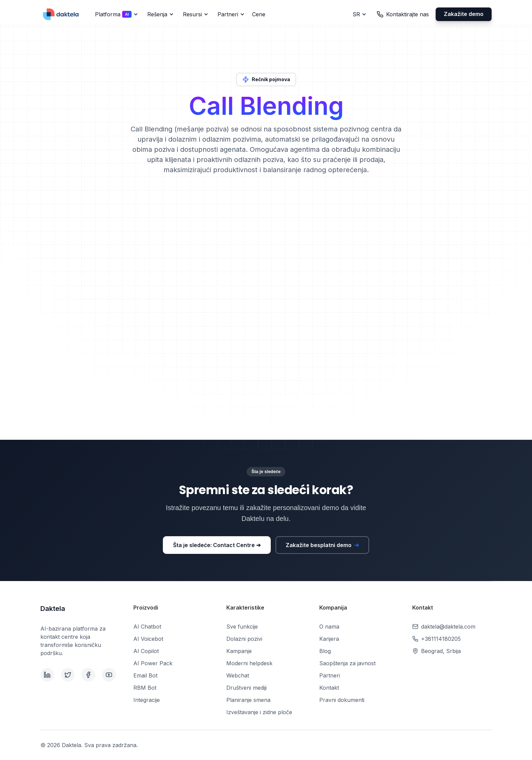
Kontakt (329, 688)
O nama (329, 627)
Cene (259, 14)
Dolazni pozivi (244, 639)
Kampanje (239, 651)
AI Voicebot (148, 639)
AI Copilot (146, 651)
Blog (325, 651)
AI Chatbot (147, 627)
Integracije (147, 700)
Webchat (238, 675)
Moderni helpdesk (249, 663)
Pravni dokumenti (342, 700)
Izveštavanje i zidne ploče (259, 712)
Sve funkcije (242, 627)
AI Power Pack (153, 663)
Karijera (329, 639)
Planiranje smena (248, 700)
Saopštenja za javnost (347, 663)
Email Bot (145, 675)
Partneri (330, 675)
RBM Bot (145, 688)
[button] (115, 14)
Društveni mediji (246, 688)
